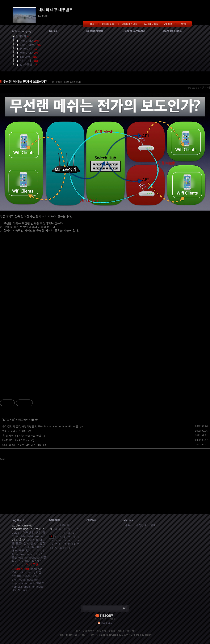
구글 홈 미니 (27, 550)
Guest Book (151, 24)
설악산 (37, 572)
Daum (125, 635)
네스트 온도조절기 (29, 542)
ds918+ (17, 576)
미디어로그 (89, 631)
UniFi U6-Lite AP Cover (16, 440)
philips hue (25, 572)
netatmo (32, 579)
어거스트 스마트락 (23, 547)
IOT (14, 572)
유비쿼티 (24, 561)
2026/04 (65, 525)
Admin (168, 24)
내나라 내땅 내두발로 (55, 10)
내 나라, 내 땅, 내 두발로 (140, 525)
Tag (92, 24)
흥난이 (94, 635)
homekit (17, 586)
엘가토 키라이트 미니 (14, 431)
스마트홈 (32, 565)
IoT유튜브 (57, 82)
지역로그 (101, 631)
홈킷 (42, 543)
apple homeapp (33, 586)
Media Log (108, 24)
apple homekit (22, 525)
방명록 (112, 631)
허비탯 (40, 583)
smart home (20, 569)
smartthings (20, 529)
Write (184, 24)
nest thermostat (25, 578)
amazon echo (25, 554)
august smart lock (23, 583)
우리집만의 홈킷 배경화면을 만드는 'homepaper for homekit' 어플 (40, 426)
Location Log (130, 24)
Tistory (148, 635)
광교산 (16, 590)
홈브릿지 (37, 561)
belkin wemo (35, 536)
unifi (24, 590)
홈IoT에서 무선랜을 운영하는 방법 (22, 435)
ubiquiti (16, 532)
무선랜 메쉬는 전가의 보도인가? (25, 81)
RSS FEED (107, 623)
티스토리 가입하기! (105, 619)
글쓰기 (131, 631)
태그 (78, 631)
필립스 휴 (32, 540)
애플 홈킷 (18, 540)
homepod (37, 569)
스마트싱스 (37, 529)
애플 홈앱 (28, 532)
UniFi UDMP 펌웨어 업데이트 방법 (22, 445)
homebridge (32, 557)
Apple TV (18, 565)
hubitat (27, 576)
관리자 (121, 631)
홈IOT (34, 543)
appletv (21, 536)
